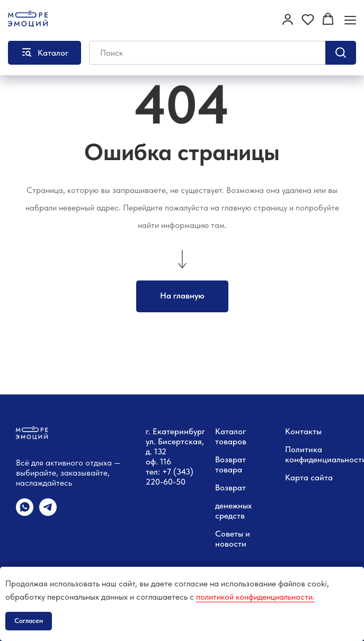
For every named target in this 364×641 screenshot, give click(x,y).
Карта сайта (309, 477)
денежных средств (233, 511)
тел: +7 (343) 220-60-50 (170, 477)
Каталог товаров (231, 436)
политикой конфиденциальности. (255, 597)
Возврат (230, 488)
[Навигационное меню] (350, 20)
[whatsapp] (25, 513)
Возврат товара (230, 464)
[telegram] (48, 513)
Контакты (303, 431)
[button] (288, 19)
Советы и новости (233, 539)
